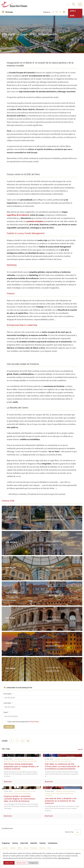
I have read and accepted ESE (23, 722)
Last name (8, 703)
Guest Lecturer (50, 761)
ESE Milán (11, 567)
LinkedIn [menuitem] (23, 743)
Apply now (73, 13)
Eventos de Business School (65, 759)
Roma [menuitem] (26, 848)
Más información (64, 858)
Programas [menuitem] (6, 843)
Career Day (17, 761)
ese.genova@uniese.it (55, 645)
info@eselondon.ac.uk (55, 519)
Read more (8, 781)
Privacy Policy (34, 722)
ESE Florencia (13, 593)
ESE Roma (10, 618)
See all (80, 749)
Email (6, 712)
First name (8, 694)
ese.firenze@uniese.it (55, 595)
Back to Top (73, 832)
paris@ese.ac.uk (53, 671)
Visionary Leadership (30, 761)
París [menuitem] (49, 848)
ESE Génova (12, 643)
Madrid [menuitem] (13, 848)
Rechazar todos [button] (21, 863)
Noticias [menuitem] (43, 843)
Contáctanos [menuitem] (53, 843)
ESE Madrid (11, 542)
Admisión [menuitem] (34, 843)
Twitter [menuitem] (17, 743)
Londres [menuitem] (5, 848)
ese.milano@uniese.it (55, 570)
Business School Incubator (65, 791)
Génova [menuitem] (42, 848)
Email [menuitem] (28, 743)
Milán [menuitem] (20, 848)
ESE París (10, 668)
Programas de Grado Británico (55, 793)
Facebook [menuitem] (12, 743)
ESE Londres (12, 517)
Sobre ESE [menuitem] (24, 843)
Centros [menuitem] (15, 843)
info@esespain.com (54, 545)
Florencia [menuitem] (34, 848)
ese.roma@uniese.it (54, 620)
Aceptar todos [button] (9, 863)
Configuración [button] (33, 863)
